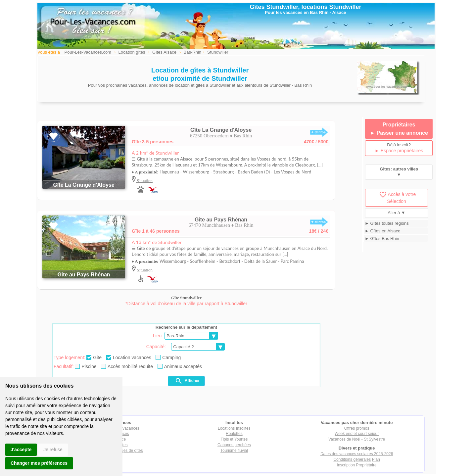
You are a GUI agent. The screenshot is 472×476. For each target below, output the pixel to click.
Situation (144, 181)
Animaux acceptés (180, 366)
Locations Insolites (234, 428)
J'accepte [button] (21, 450)
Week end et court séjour (357, 434)
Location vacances (129, 357)
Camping (168, 357)
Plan (376, 459)
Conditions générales (352, 459)
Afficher (187, 381)
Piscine (86, 366)
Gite (94, 357)
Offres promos (357, 428)
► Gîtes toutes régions (387, 223)
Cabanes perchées (234, 445)
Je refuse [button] (53, 450)
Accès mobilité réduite (127, 366)
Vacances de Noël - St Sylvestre (357, 439)
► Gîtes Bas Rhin (382, 238)
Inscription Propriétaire (357, 465)
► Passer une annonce (399, 133)
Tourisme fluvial (234, 451)
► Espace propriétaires (399, 151)
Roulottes (234, 434)
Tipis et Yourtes (234, 439)
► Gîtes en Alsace (383, 231)
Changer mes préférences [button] (39, 463)
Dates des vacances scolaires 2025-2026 (357, 454)
